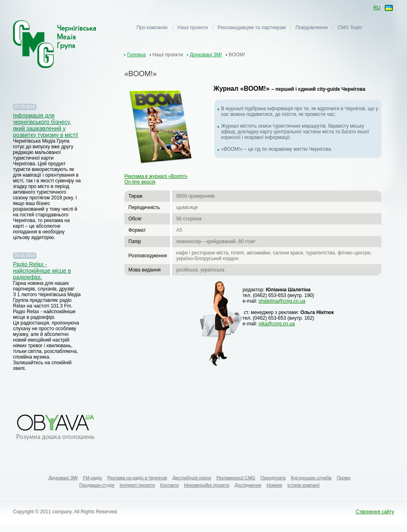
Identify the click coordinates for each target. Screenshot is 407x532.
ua (388, 8)
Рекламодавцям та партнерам (251, 28)
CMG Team (349, 28)
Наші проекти (193, 28)
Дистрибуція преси (192, 478)
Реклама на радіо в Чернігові (137, 478)
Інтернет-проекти (137, 485)
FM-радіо (93, 478)
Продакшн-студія (97, 485)
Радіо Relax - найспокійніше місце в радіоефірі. (42, 271)
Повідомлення (311, 28)
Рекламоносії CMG (236, 478)
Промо (344, 478)
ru (377, 8)
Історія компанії (304, 485)
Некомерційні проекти (207, 485)
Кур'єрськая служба (311, 478)
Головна (136, 55)
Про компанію (152, 28)
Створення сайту (375, 512)
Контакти (170, 485)
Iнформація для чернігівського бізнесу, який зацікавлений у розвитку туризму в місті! (46, 125)
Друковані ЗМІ (206, 55)
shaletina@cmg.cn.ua (282, 301)
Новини (274, 485)
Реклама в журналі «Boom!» (156, 176)
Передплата (273, 478)
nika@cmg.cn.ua (277, 324)
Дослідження (248, 485)
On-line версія (140, 182)
